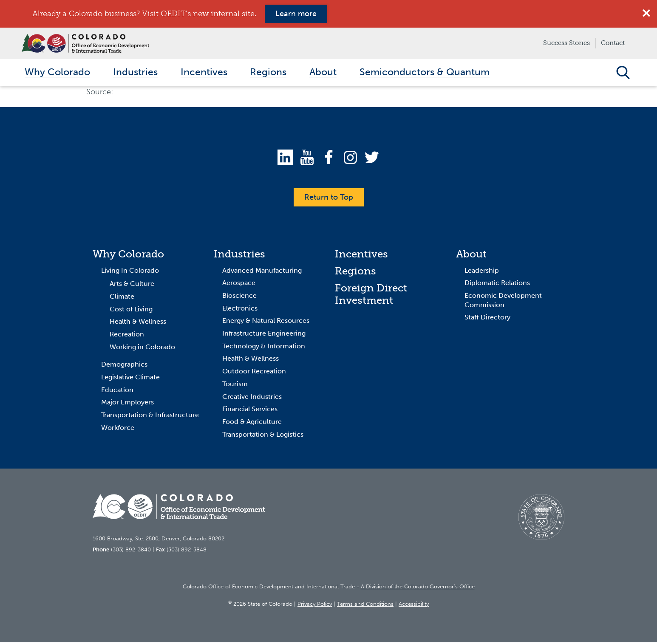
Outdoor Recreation (254, 373)
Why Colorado (128, 256)
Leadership (482, 272)
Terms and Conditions (365, 606)
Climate (122, 298)
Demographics (124, 366)
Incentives (361, 256)
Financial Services (250, 411)
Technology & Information (264, 348)
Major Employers (127, 404)
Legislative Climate (130, 379)
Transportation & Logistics (263, 436)
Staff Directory (487, 319)
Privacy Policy (315, 606)
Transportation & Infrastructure (150, 417)
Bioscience (239, 297)
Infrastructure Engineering (264, 335)
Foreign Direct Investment (371, 295)
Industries (239, 256)
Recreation (127, 336)
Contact (613, 43)
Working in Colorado (142, 348)
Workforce (118, 429)
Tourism (235, 386)
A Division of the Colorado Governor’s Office (418, 588)
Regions (355, 272)
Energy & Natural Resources (266, 322)
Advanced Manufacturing (262, 272)
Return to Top (329, 199)
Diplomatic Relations (497, 284)
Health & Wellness (138, 323)
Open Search (623, 73)
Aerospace (239, 284)
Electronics (240, 309)
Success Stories (566, 43)
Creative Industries (252, 398)
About (471, 256)
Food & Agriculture (252, 423)
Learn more (296, 14)
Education (117, 391)
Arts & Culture (132, 285)
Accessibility (414, 606)
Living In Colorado (130, 272)
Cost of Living (131, 310)
